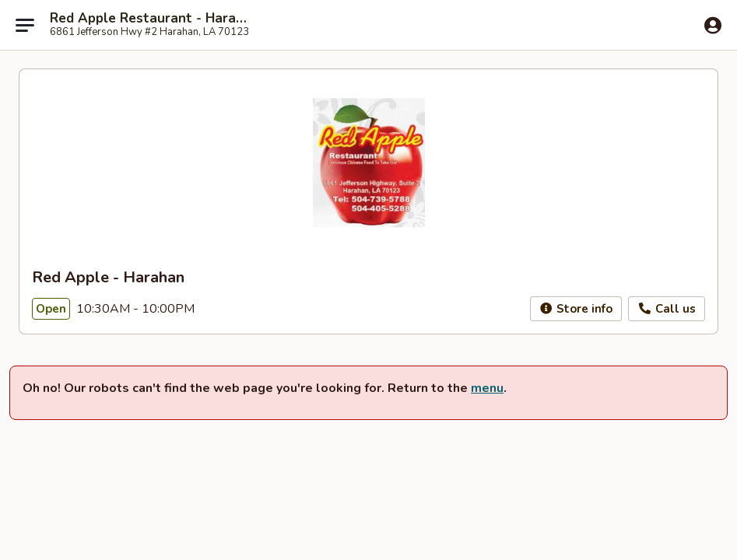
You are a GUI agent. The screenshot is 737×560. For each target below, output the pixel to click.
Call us (667, 309)
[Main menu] (25, 25)
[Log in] (713, 26)
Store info (576, 309)
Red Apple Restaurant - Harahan (149, 19)
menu (487, 388)
